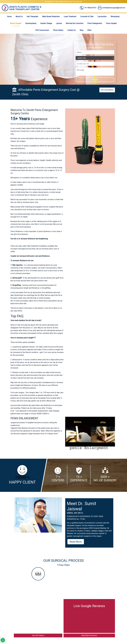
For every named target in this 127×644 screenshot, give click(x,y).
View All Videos (38, 635)
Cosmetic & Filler (87, 17)
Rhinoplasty (115, 17)
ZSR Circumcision (42, 30)
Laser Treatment (70, 17)
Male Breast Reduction (51, 17)
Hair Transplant (32, 17)
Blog (81, 30)
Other (89, 30)
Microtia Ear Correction (75, 23)
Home (9, 17)
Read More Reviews (89, 635)
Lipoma (59, 23)
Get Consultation (107, 90)
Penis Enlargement (95, 23)
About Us (19, 17)
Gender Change (46, 23)
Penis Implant (111, 23)
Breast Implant (16, 23)
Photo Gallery (58, 30)
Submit (95, 80)
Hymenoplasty (31, 23)
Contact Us (72, 30)
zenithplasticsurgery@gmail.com (112, 8)
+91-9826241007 (88, 8)
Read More (76, 542)
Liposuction (102, 17)
